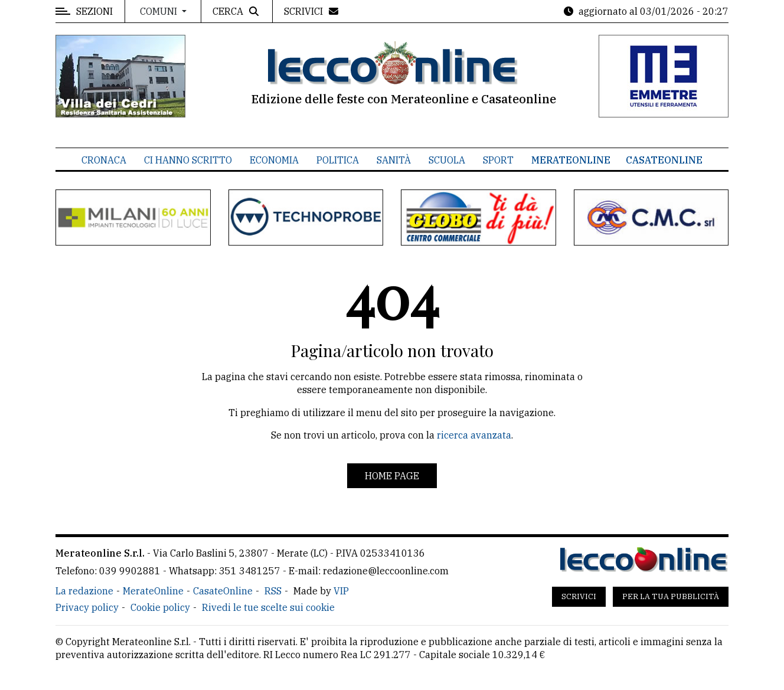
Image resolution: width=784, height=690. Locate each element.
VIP (341, 591)
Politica (338, 160)
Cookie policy (160, 607)
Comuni (160, 11)
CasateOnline (664, 160)
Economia (274, 160)
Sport (498, 160)
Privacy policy (87, 607)
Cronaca (104, 160)
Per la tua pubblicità (671, 596)
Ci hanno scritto (188, 160)
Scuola (447, 160)
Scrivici (579, 596)
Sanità (394, 160)
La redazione (84, 591)
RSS (273, 591)
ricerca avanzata (474, 435)
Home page (392, 476)
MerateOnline (571, 160)
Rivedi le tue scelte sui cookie (268, 607)
